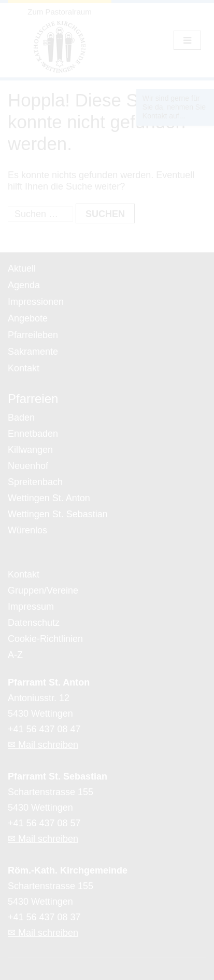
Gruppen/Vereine (43, 590)
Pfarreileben (33, 335)
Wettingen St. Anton (49, 498)
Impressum (31, 607)
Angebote (28, 318)
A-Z (15, 655)
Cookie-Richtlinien (45, 639)
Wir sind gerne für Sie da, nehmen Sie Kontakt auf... (174, 107)
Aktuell (22, 269)
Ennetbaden (33, 434)
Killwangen (30, 450)
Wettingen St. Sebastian (58, 514)
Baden (21, 418)
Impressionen (36, 302)
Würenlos (27, 530)
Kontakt (24, 368)
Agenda (24, 285)
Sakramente (33, 352)
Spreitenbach (35, 482)
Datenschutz (34, 623)
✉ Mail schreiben (43, 745)
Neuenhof (28, 466)
